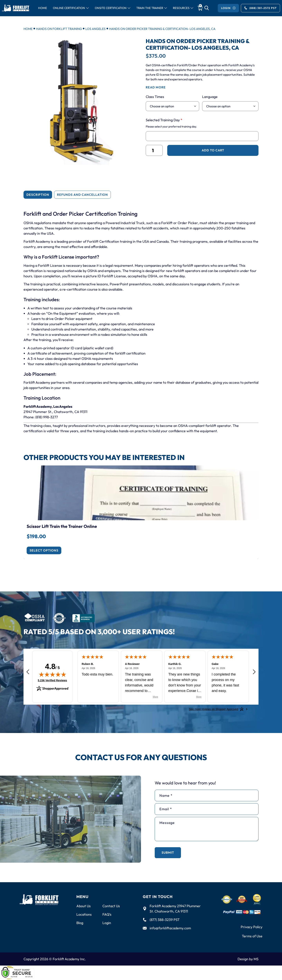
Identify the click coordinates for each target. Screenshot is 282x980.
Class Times (155, 97)
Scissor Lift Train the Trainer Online (62, 526)
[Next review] (254, 672)
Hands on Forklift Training (59, 29)
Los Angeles (95, 29)
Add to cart (213, 150)
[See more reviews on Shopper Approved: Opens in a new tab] (214, 709)
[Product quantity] (154, 150)
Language (210, 97)
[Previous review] (28, 672)
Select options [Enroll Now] (44, 550)
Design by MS (248, 959)
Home (28, 29)
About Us (84, 906)
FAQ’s (107, 914)
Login (107, 923)
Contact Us (111, 906)
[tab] (38, 195)
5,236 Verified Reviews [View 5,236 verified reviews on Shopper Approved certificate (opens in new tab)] (52, 680)
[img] (52, 674)
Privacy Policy (252, 927)
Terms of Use (252, 936)
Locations (84, 914)
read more (156, 87)
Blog (80, 923)
